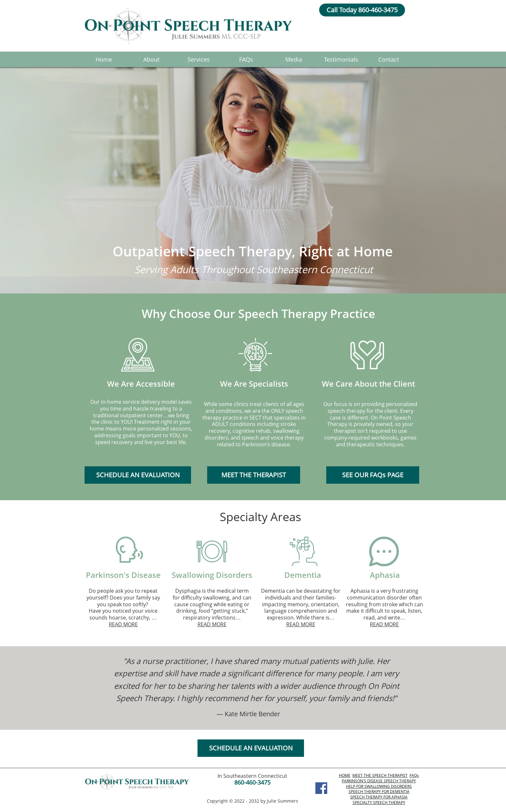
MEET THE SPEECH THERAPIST (380, 775)
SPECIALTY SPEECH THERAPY (379, 802)
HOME (345, 775)
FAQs (414, 775)
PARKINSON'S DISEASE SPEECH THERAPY (379, 781)
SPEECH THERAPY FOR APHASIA (379, 797)
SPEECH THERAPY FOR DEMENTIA (379, 792)
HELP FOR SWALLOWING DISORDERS (379, 786)
